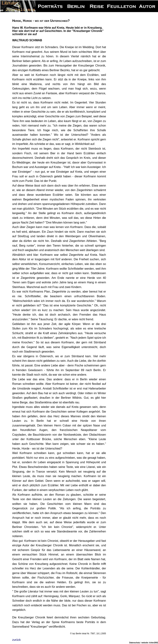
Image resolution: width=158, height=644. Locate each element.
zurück (16, 640)
